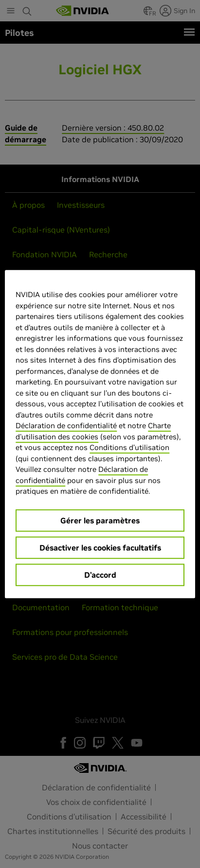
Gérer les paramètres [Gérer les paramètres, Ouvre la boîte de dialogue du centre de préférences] (100, 520)
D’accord (100, 575)
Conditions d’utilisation (129, 447)
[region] (100, 434)
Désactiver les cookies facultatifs (100, 548)
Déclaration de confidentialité (66, 426)
